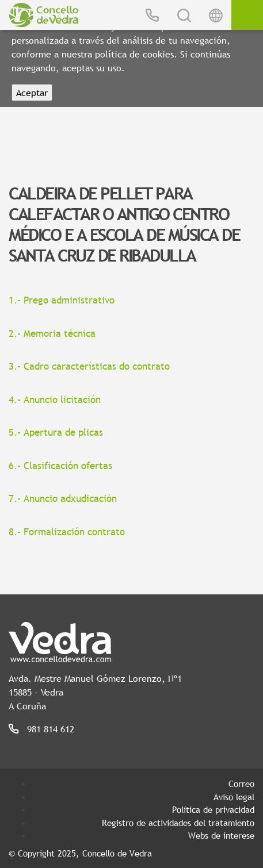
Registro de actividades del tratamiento (178, 823)
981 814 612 (51, 729)
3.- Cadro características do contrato (89, 366)
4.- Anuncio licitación (55, 400)
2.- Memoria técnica (52, 334)
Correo (241, 783)
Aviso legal (234, 797)
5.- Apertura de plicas (56, 433)
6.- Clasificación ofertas (60, 466)
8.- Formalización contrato (67, 532)
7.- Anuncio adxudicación (63, 499)
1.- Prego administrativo (62, 300)
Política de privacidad (213, 809)
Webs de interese (221, 835)
